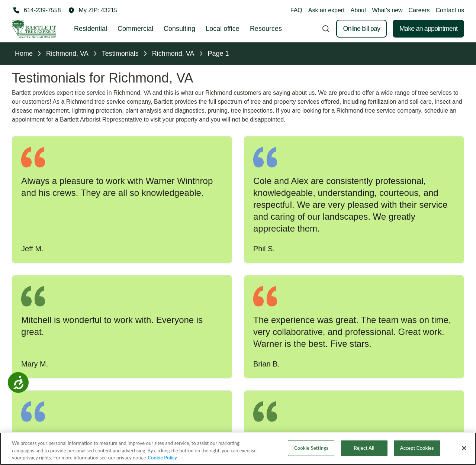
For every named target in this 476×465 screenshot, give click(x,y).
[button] (93, 10)
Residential (91, 29)
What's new (387, 10)
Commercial (135, 29)
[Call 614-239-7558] (36, 10)
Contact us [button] (450, 10)
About (358, 10)
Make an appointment (428, 29)
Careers (419, 10)
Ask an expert (327, 10)
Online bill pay (361, 29)
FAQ (296, 10)
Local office (223, 29)
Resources (266, 29)
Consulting (179, 29)
